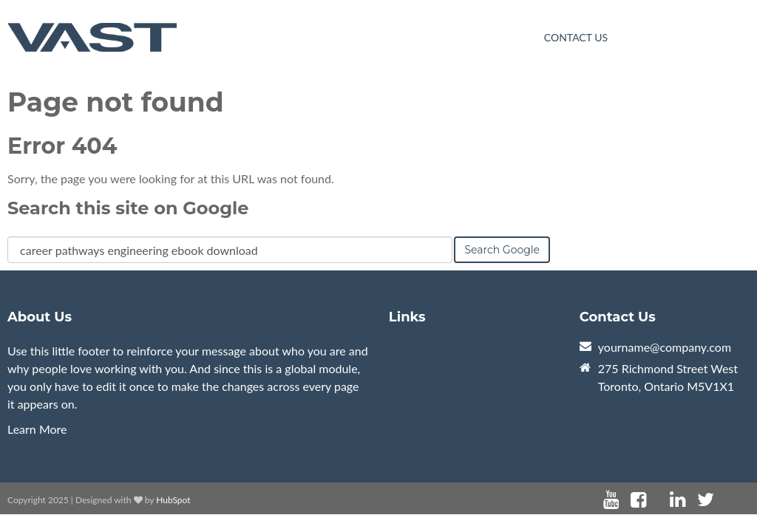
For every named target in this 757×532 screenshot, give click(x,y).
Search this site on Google (128, 208)
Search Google (502, 250)
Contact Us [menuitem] (576, 37)
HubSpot (173, 500)
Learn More (37, 429)
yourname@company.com (665, 347)
